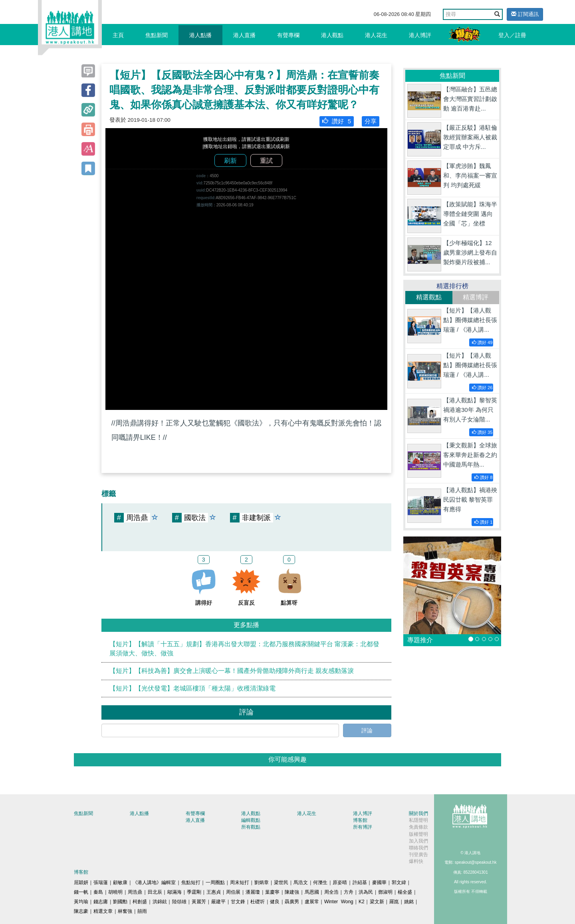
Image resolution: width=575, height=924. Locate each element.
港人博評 (420, 35)
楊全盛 (405, 892)
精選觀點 (429, 297)
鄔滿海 (174, 892)
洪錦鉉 (160, 902)
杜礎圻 (258, 902)
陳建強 (292, 892)
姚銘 (409, 902)
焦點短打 (191, 882)
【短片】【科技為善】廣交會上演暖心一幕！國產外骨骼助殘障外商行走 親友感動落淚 (232, 671)
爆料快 (416, 861)
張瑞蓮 (101, 882)
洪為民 (366, 892)
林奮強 (125, 911)
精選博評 (476, 297)
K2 (362, 902)
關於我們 (418, 813)
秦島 (98, 892)
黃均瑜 (81, 902)
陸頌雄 (179, 902)
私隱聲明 (418, 820)
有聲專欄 (288, 35)
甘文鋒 (238, 902)
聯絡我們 (418, 848)
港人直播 (244, 35)
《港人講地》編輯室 (154, 882)
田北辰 (155, 892)
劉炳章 (262, 882)
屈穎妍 (81, 882)
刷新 (230, 161)
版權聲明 (418, 834)
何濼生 (320, 882)
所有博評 (363, 827)
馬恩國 (312, 892)
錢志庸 (101, 902)
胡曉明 (115, 892)
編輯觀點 (251, 820)
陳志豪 (81, 911)
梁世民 (281, 882)
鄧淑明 (385, 892)
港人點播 (200, 35)
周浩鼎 (135, 892)
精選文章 (103, 911)
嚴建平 (218, 902)
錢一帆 (81, 892)
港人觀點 (332, 35)
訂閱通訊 (525, 14)
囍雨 (142, 911)
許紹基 (360, 882)
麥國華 (379, 882)
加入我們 (418, 841)
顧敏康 (120, 882)
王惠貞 (214, 892)
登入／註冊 (512, 35)
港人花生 (376, 35)
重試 (266, 161)
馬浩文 (301, 882)
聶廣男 (292, 902)
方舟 (349, 892)
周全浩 (331, 892)
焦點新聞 (157, 35)
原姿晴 (340, 882)
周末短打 (240, 882)
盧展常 (312, 902)
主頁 (118, 35)
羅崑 (394, 902)
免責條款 (418, 827)
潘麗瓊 (253, 892)
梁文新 (377, 902)
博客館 (360, 820)
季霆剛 (194, 892)
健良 (275, 902)
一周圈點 (215, 882)
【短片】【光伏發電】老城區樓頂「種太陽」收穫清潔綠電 (192, 688)
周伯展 (233, 892)
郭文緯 (399, 882)
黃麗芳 (199, 902)
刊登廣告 (418, 855)
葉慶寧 (272, 892)
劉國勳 (120, 902)
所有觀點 (251, 827)
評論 (367, 730)
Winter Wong (339, 902)
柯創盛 (140, 902)
